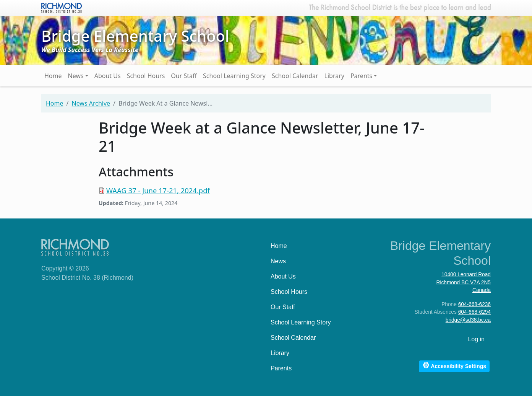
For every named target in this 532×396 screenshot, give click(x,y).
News (76, 76)
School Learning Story (234, 76)
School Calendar (295, 76)
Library (334, 76)
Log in (476, 339)
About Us (108, 76)
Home (53, 76)
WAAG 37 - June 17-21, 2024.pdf (158, 190)
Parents (361, 76)
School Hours (146, 76)
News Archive (91, 103)
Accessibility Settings (454, 365)
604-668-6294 (474, 312)
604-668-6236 (474, 304)
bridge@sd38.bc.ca (468, 320)
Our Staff (184, 76)
